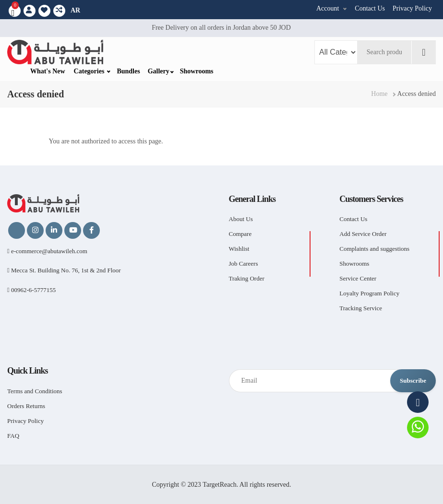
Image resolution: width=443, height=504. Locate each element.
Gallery (159, 71)
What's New (48, 71)
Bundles (128, 71)
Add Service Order (363, 234)
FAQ (13, 436)
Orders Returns (26, 406)
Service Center (358, 278)
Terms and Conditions (35, 391)
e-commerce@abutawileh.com (47, 251)
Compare (240, 234)
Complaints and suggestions (374, 249)
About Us (241, 219)
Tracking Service (361, 308)
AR (75, 10)
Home (379, 94)
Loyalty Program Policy (369, 293)
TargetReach (219, 485)
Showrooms (197, 71)
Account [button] (328, 8)
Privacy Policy (412, 8)
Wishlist (239, 249)
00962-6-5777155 (31, 290)
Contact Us (370, 8)
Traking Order (247, 278)
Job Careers (244, 264)
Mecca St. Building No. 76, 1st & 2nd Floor (64, 270)
